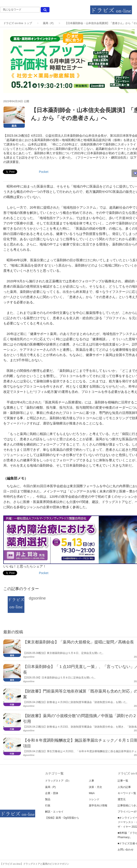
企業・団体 (52, 793)
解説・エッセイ (54, 812)
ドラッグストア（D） (58, 781)
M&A (92, 793)
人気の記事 (124, 787)
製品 (48, 799)
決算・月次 (95, 787)
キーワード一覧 (127, 793)
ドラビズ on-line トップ (18, 23)
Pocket (44, 172)
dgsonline (37, 598)
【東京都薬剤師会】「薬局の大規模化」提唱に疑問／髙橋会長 (79, 642)
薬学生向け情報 (98, 805)
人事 (91, 781)
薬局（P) (48, 23)
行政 (48, 805)
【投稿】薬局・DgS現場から (62, 818)
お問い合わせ (126, 850)
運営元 (122, 799)
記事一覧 (123, 781)
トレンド (94, 799)
